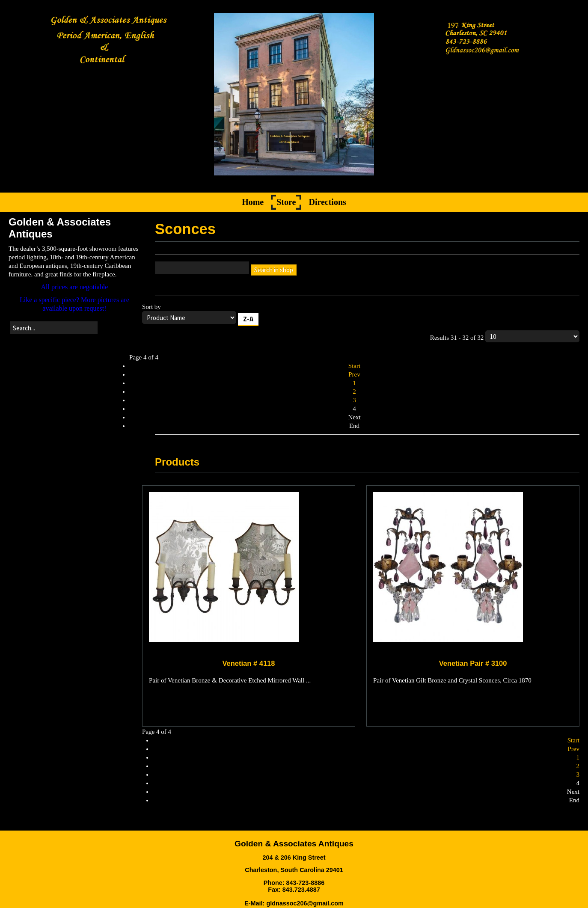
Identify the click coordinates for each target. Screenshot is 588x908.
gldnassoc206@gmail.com (305, 903)
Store (286, 202)
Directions (327, 202)
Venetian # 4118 (249, 664)
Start (354, 366)
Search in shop (274, 270)
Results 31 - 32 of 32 (505, 337)
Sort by (361, 316)
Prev (354, 375)
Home (253, 202)
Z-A (248, 319)
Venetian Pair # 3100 (473, 664)
